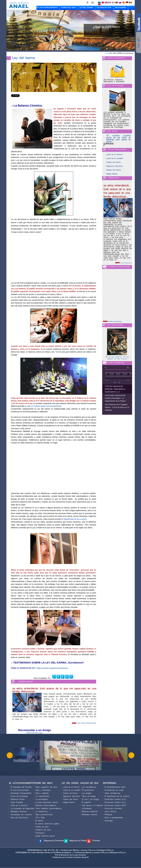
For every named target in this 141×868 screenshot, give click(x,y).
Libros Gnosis (110, 811)
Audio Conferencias (116, 363)
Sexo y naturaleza (43, 790)
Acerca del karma (113, 170)
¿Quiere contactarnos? (116, 58)
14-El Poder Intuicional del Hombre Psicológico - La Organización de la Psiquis (115, 398)
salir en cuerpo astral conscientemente (44, 406)
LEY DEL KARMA (86, 8)
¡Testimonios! (25, 682)
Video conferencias (112, 793)
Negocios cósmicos (114, 166)
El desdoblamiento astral (115, 787)
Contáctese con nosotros (21, 815)
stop (128, 374)
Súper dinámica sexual (45, 836)
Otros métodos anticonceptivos (49, 808)
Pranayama (40, 833)
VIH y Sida (40, 818)
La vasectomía (42, 811)
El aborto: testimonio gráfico (47, 824)
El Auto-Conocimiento (20, 790)
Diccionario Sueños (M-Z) (115, 805)
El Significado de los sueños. (74, 519)
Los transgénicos (89, 787)
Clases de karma (113, 162)
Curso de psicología (19, 796)
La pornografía (42, 799)
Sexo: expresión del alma (46, 787)
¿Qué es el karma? (114, 155)
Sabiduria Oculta (17, 799)
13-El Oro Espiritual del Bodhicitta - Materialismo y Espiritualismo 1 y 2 (115, 389)
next (122, 374)
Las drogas (87, 793)
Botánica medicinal (90, 811)
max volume (128, 368)
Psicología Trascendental (21, 793)
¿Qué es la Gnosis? (19, 805)
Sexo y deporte (42, 793)
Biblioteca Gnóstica (19, 811)
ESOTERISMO (120, 8)
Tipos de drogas (89, 796)
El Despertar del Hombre (21, 787)
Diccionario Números (113, 808)
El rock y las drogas (90, 799)
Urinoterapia (87, 808)
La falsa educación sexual (47, 802)
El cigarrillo (86, 802)
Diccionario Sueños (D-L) (115, 802)
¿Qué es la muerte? (115, 158)
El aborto (39, 821)
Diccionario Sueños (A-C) (115, 799)
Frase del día (112, 131)
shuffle (119, 382)
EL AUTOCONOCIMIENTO (47, 8)
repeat (115, 382)
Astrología (109, 821)
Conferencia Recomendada (119, 267)
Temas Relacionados (117, 150)
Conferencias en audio (114, 790)
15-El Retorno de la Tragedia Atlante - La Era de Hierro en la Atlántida (117, 407)
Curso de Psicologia (115, 85)
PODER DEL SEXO (69, 8)
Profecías (108, 815)
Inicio (107, 53)
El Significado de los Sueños (117, 796)
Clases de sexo (42, 827)
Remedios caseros (89, 815)
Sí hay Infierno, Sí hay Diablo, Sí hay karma (118, 358)
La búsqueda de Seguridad (22, 808)
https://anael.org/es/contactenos (52, 668)
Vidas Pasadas (17, 802)
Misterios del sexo (43, 830)
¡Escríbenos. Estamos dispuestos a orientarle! (114, 81)
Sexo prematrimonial (44, 815)
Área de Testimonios (19, 818)
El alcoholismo (88, 790)
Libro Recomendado (115, 325)
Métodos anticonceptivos (46, 805)
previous (108, 374)
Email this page (35, 733)
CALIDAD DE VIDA (104, 8)
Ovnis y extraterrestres (114, 818)
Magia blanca (112, 174)
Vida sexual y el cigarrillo (92, 805)
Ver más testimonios (86, 723)
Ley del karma (128, 53)
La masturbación (42, 796)
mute (106, 368)
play (115, 374)
